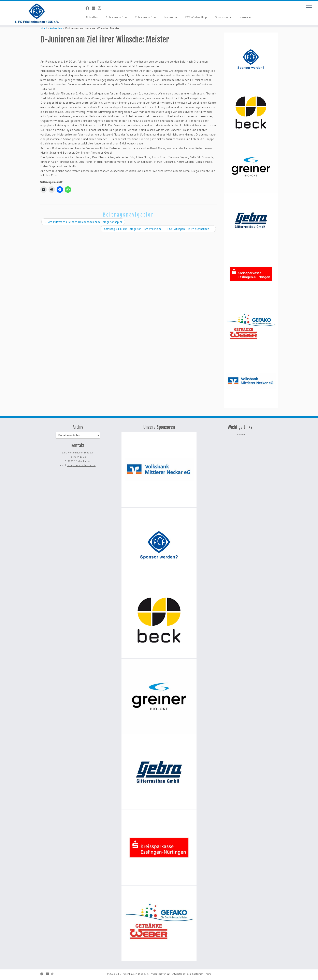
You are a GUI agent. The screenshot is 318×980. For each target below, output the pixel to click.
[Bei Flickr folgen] (95, 8)
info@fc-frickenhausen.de (81, 465)
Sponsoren (223, 17)
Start (44, 28)
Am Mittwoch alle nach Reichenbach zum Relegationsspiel (83, 222)
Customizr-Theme (202, 974)
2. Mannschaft (145, 17)
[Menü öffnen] (309, 8)
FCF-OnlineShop (196, 17)
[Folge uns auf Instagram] (101, 8)
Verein (245, 17)
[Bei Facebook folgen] (89, 8)
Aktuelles (92, 17)
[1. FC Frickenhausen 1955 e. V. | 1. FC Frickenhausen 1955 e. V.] (37, 13)
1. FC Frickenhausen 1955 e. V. (132, 974)
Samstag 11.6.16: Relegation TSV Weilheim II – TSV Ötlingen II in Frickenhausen (158, 229)
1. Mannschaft (116, 17)
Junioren (170, 17)
